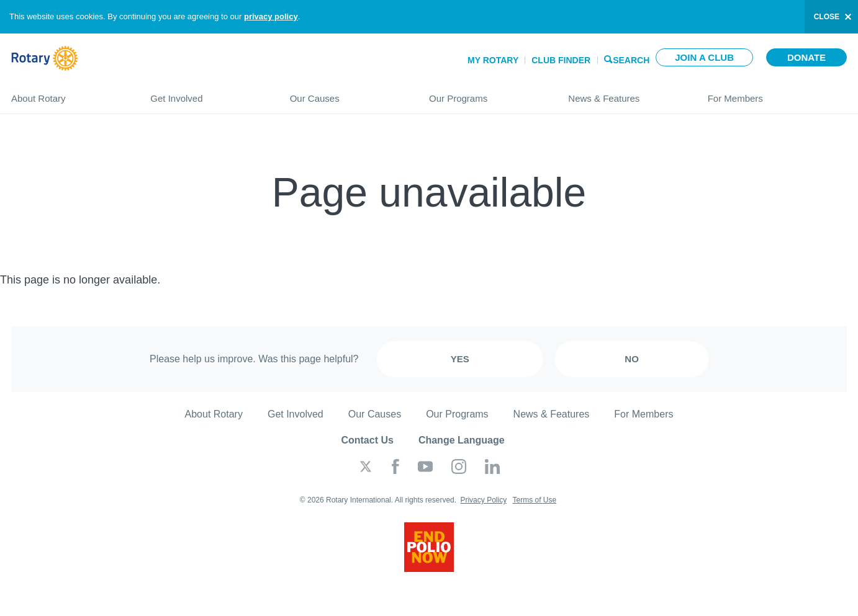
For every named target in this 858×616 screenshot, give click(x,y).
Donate (806, 57)
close (827, 17)
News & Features (625, 93)
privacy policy (271, 16)
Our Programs (486, 93)
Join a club (704, 57)
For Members (777, 93)
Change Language (462, 440)
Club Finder (561, 60)
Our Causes (347, 93)
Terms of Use (534, 500)
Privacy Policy (483, 500)
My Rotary (493, 60)
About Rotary (68, 93)
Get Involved (207, 93)
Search (631, 59)
